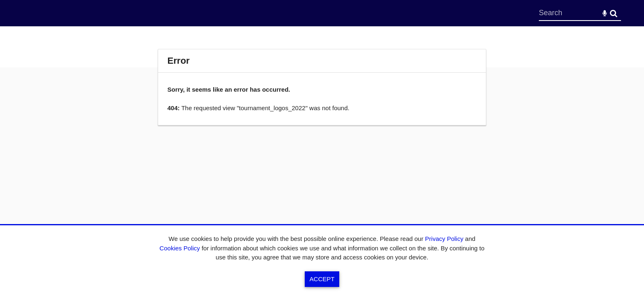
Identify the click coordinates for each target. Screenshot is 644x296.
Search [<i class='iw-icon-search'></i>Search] (614, 13)
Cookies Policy (179, 248)
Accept (322, 279)
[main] (322, 87)
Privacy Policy (444, 239)
